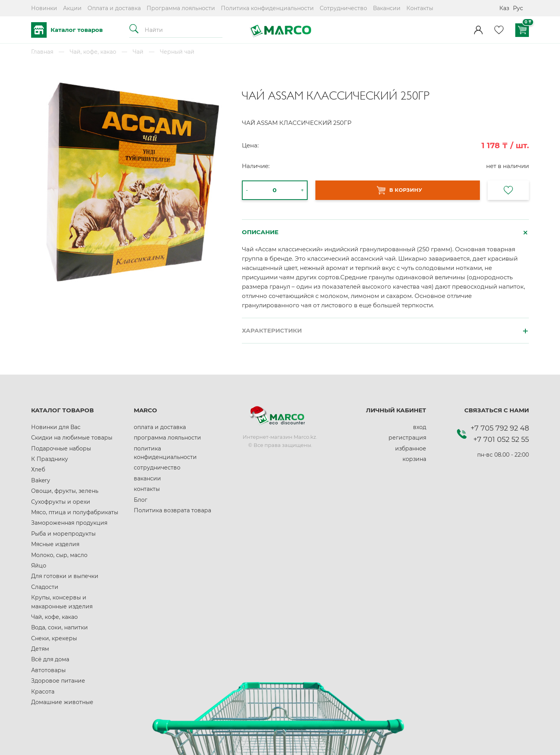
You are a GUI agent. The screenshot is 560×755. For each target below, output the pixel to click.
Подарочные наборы (61, 448)
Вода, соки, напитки (59, 627)
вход (420, 427)
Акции (72, 8)
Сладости (45, 587)
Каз (504, 8)
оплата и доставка (160, 427)
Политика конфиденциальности (267, 8)
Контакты (420, 8)
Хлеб (38, 469)
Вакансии (387, 8)
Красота (43, 692)
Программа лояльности (181, 8)
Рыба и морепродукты (63, 534)
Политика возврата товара (172, 510)
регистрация (407, 438)
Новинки (44, 8)
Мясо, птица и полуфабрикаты (75, 512)
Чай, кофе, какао (93, 52)
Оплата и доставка (114, 8)
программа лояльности (167, 438)
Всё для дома (50, 659)
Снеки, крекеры (54, 638)
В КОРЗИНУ (399, 190)
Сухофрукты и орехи (61, 502)
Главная (42, 52)
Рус (518, 8)
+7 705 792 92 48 (500, 428)
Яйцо (39, 566)
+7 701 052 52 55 (501, 440)
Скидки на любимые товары (72, 438)
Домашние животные (62, 702)
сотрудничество (157, 468)
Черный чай (177, 52)
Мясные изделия (55, 544)
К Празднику (50, 459)
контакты (147, 489)
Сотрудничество (343, 8)
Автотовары (48, 670)
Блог (141, 500)
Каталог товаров (67, 30)
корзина (414, 459)
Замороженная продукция (69, 523)
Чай (138, 52)
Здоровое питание (58, 681)
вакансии (147, 478)
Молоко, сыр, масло (59, 555)
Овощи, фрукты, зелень (65, 491)
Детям (40, 649)
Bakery (41, 480)
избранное (411, 448)
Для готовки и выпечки (65, 576)
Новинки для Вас (56, 427)
